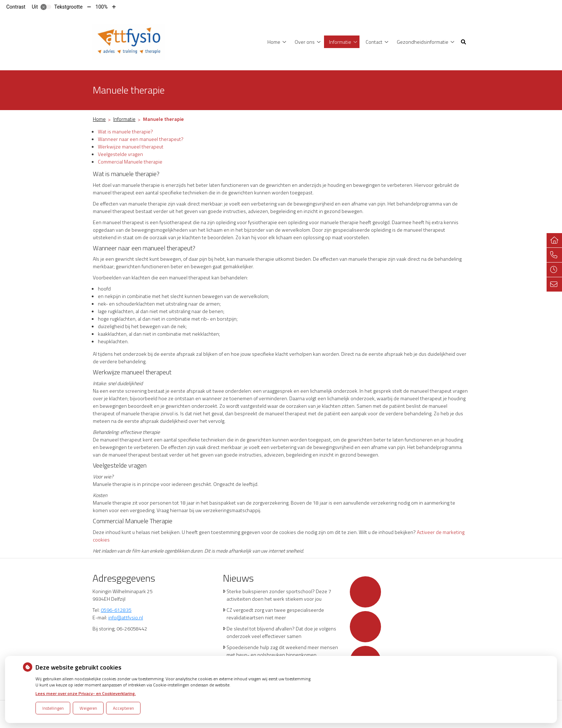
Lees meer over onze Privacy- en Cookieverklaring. (86, 693)
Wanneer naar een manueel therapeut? (141, 139)
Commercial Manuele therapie (130, 162)
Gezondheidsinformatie (423, 42)
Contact (374, 42)
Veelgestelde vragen (120, 154)
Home (274, 42)
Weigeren (88, 708)
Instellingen (53, 708)
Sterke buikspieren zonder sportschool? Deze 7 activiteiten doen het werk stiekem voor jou (279, 595)
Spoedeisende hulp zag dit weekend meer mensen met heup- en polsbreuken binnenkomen (282, 651)
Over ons (305, 42)
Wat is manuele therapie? (125, 131)
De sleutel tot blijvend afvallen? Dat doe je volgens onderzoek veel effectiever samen (281, 632)
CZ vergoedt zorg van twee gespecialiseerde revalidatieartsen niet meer (275, 614)
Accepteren (123, 708)
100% (101, 7)
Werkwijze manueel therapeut (131, 146)
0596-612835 (116, 610)
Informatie (340, 42)
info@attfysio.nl (126, 617)
